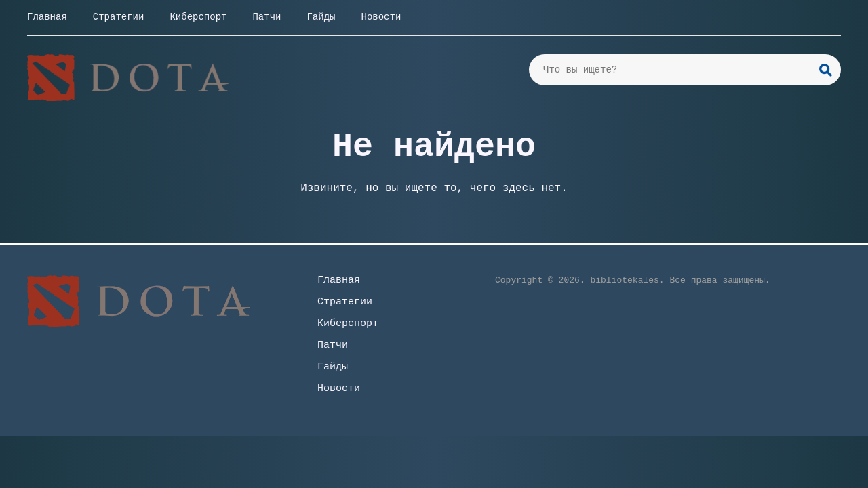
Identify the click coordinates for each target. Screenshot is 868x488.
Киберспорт (198, 17)
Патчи (267, 17)
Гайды (321, 17)
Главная (47, 17)
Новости (381, 17)
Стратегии (119, 17)
